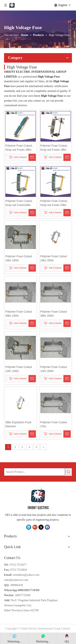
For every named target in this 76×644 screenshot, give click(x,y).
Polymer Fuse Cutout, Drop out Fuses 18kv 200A (54, 148)
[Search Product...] (35, 472)
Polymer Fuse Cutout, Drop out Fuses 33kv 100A (54, 203)
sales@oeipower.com (16, 580)
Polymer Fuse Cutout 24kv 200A (54, 258)
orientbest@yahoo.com (26, 575)
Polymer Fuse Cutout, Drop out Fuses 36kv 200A (19, 148)
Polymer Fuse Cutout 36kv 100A (19, 314)
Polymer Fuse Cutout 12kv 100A (19, 369)
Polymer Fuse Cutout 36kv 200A (54, 314)
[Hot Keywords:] (69, 472)
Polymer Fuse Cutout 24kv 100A (19, 258)
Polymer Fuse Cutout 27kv (54, 424)
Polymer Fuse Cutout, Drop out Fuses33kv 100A (19, 203)
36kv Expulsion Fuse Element (18, 424)
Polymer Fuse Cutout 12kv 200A (54, 369)
